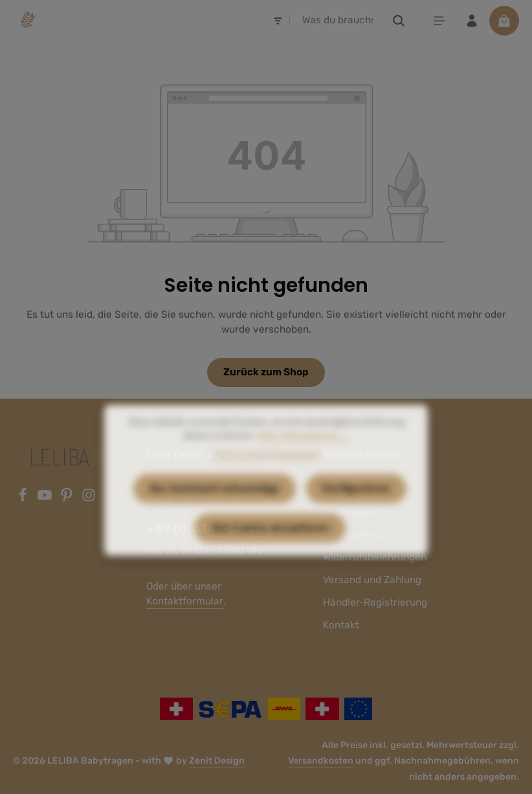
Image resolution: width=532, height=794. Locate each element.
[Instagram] (89, 499)
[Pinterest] (68, 499)
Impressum (296, 476)
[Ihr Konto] (472, 21)
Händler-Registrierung (375, 602)
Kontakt (341, 625)
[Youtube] (46, 499)
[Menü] (439, 21)
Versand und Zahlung (372, 580)
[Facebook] (24, 499)
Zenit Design (217, 761)
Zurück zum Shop (266, 372)
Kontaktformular (185, 601)
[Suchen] (399, 20)
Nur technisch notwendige (215, 510)
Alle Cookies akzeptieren (270, 549)
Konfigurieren (356, 510)
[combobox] (338, 20)
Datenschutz (240, 476)
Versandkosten (321, 761)
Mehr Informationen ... (303, 457)
